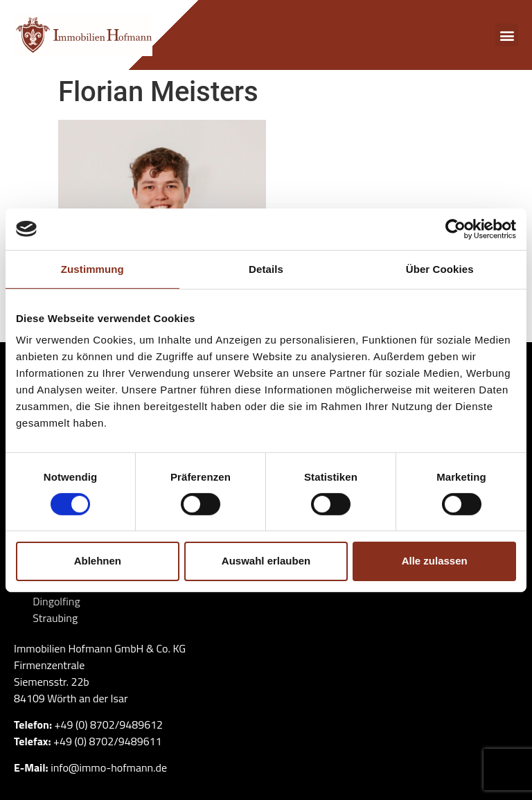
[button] (507, 35)
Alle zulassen (435, 561)
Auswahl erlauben (266, 561)
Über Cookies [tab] (440, 268)
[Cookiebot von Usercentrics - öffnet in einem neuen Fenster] (455, 229)
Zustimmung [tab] (92, 268)
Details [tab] (266, 268)
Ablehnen (98, 561)
